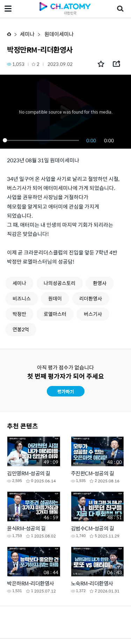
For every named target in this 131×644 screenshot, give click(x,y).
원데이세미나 (59, 34)
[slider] (42, 140)
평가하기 (66, 391)
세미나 (27, 34)
